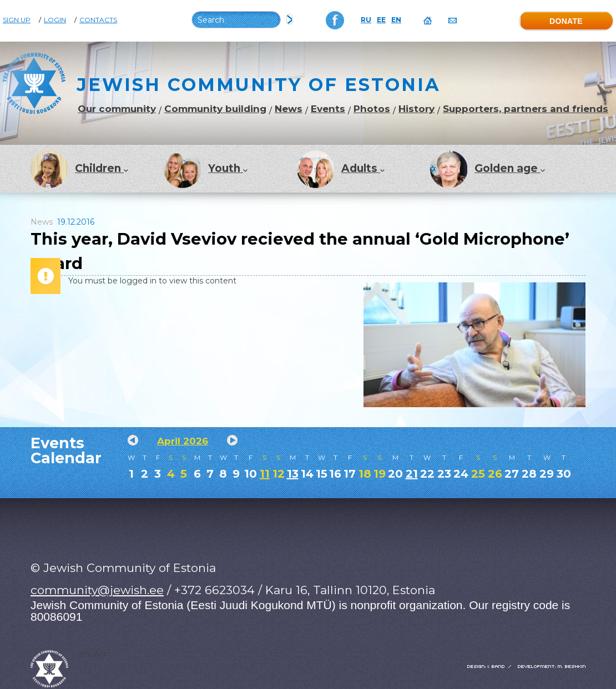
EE (381, 20)
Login (55, 20)
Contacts (98, 20)
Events (328, 109)
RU (366, 20)
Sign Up (17, 20)
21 (412, 474)
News (289, 109)
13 (293, 474)
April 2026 (183, 441)
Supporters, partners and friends (526, 109)
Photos (372, 109)
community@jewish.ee (97, 590)
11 (265, 474)
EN (396, 20)
